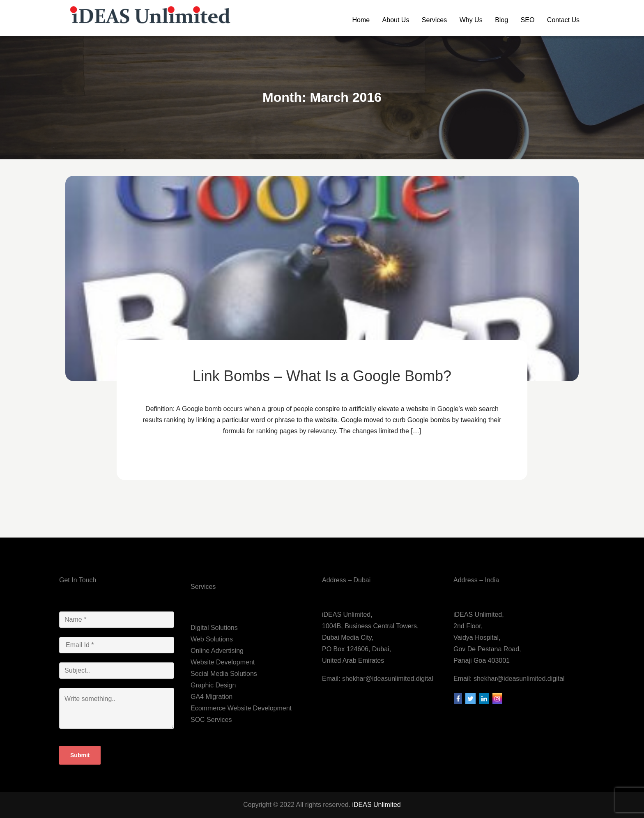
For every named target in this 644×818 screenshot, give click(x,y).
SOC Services (211, 720)
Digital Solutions (214, 628)
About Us (396, 20)
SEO (528, 20)
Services (434, 20)
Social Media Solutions (224, 674)
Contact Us (563, 20)
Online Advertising (217, 651)
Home (361, 20)
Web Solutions (212, 639)
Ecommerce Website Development (241, 708)
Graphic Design (213, 685)
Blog (501, 20)
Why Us (471, 20)
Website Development (223, 662)
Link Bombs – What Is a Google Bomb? (322, 376)
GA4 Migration (212, 697)
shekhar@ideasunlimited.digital (386, 679)
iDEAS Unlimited (376, 805)
